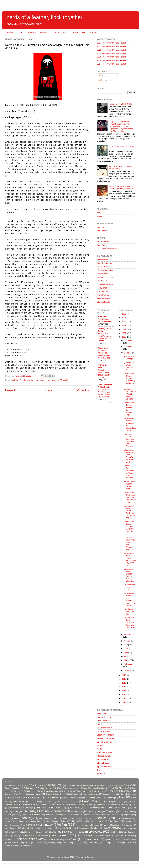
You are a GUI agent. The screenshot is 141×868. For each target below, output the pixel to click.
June (127, 649)
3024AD (8, 786)
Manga (73, 802)
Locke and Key (49, 802)
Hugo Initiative (53, 798)
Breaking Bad (115, 786)
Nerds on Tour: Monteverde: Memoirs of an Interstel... (130, 472)
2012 (124, 702)
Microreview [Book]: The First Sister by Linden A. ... (129, 528)
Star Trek (60, 808)
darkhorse (129, 821)
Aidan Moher (103, 714)
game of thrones (92, 825)
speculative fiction (113, 840)
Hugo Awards (33, 798)
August (127, 641)
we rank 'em (10, 845)
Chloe (59, 788)
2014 (124, 695)
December (129, 340)
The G (100, 213)
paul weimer (59, 835)
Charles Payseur (104, 728)
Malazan (64, 802)
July (126, 645)
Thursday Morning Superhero (44, 811)
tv (80, 842)
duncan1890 (69, 857)
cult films (86, 821)
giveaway (129, 825)
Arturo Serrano (103, 242)
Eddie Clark (102, 281)
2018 (124, 679)
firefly (78, 825)
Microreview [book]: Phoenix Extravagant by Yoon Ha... (130, 559)
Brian (99, 724)
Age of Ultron (68, 786)
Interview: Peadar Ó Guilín (121, 104)
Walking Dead (95, 812)
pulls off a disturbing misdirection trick (121, 187)
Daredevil (68, 791)
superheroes (35, 842)
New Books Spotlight (129, 357)
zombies (24, 845)
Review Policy (79, 33)
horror (69, 828)
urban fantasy (94, 843)
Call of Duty (28, 788)
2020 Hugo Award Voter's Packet (111, 53)
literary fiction (15, 832)
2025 (124, 318)
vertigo (108, 843)
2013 (124, 698)
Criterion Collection (88, 788)
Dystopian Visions (34, 794)
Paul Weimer (103, 245)
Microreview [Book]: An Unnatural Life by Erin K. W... (130, 497)
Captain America (45, 788)
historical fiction (54, 828)
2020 (124, 337)
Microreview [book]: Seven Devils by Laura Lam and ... (129, 512)
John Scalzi (18, 802)
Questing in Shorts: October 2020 (129, 366)
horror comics (85, 828)
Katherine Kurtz (33, 802)
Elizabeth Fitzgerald (106, 738)
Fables (75, 794)
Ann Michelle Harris (106, 263)
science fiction (27, 839)
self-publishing (53, 840)
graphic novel (11, 828)
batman (114, 814)
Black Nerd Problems (103, 349)
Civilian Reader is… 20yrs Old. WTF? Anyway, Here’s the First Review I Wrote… (105, 392)
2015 (124, 691)
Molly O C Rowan (105, 752)
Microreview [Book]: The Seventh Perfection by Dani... (129, 599)
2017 (124, 683)
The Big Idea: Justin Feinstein (104, 320)
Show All (111, 403)
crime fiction (61, 821)
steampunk (131, 840)
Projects (44, 33)
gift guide (118, 825)
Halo (126, 794)
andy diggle (22, 815)
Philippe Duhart (104, 756)
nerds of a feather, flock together (45, 17)
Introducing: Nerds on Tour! (129, 611)
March (127, 660)
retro (121, 836)
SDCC (28, 808)
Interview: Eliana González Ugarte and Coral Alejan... (130, 440)
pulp (114, 836)
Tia (98, 770)
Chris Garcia (102, 267)
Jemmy (100, 745)
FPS (66, 794)
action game (126, 812)
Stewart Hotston (104, 302)
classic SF (75, 818)
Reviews (9, 33)
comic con (87, 818)
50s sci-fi (20, 785)
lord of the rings (32, 832)
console (119, 818)
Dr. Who (19, 794)
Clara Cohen (103, 274)
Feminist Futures (90, 794)
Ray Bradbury (15, 808)
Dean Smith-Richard (119, 791)
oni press (42, 836)
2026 (124, 314)
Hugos (82, 798)
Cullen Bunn (105, 788)
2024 (124, 322)
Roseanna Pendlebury (107, 249)
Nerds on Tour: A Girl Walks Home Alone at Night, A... (129, 543)
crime (48, 821)
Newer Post (12, 390)
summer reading (17, 843)
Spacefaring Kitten (105, 766)
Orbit (91, 805)
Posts (102, 75)
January (128, 670)
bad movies (100, 815)
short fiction (71, 839)
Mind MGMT (103, 802)
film (22, 380)
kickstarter (132, 828)
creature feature (36, 821)
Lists (20, 33)
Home (93, 33)
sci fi (130, 836)
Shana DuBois (103, 763)
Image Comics (96, 798)
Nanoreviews (24, 804)
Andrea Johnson (104, 717)
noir (14, 836)
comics (102, 818)
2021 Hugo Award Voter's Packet (111, 50)
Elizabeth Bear (53, 794)
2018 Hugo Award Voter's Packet (111, 60)
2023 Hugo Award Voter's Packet (111, 46)
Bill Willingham (83, 786)
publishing (104, 836)
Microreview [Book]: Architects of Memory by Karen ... (129, 380)
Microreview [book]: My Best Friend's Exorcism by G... (129, 456)
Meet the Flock (60, 33)
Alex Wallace (103, 260)
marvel (66, 832)
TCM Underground (96, 808)
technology (69, 843)
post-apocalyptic (86, 836)
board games (11, 818)
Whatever (102, 317)
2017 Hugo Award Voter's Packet (111, 64)
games (107, 825)
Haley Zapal (102, 288)
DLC (39, 791)
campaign (44, 818)
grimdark (25, 828)
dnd (24, 825)
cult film (16, 380)
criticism (74, 821)
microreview (94, 831)
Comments (105, 80)
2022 (124, 329)
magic (55, 832)
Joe (121, 797)
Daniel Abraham (51, 791)
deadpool (16, 825)
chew (55, 818)
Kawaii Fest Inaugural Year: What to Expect (104, 355)
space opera (91, 839)
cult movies (100, 821)
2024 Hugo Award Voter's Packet (111, 43)
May (126, 653)
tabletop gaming (54, 843)
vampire (56, 380)
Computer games (71, 788)
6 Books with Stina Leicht (129, 587)
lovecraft (45, 832)
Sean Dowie (102, 759)
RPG (134, 805)
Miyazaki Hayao (120, 802)
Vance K (64, 380)
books (26, 818)
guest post (38, 828)
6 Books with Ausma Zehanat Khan (129, 485)
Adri (54, 785)
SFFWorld (102, 365)
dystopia (32, 825)
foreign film (29, 380)
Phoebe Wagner (104, 298)
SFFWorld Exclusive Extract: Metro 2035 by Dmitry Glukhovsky (104, 372)
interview (116, 828)
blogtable (128, 815)
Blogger (90, 857)
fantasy (48, 825)
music (125, 832)
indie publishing (100, 828)
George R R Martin (111, 794)
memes (78, 832)
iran (37, 380)
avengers (75, 815)
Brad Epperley (103, 721)
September (129, 635)
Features (31, 33)
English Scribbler (104, 742)
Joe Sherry (102, 231)
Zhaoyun (101, 774)
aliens (8, 814)
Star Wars (75, 808)
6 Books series (37, 785)
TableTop (113, 808)
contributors (20, 821)
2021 (124, 333)
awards (87, 815)
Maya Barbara (103, 295)
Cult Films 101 (121, 788)
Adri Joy (101, 227)
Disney (8, 794)
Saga (38, 808)
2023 (124, 325)
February (128, 664)
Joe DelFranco (103, 291)
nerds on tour (45, 380)
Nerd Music (56, 805)
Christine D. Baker (105, 270)
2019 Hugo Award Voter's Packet (111, 57)
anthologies (61, 815)
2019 (124, 675)
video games (123, 842)
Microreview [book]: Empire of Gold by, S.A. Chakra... (129, 575)
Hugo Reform (70, 798)
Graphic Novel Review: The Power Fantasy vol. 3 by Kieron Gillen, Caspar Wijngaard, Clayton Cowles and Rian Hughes (121, 126)
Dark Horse (82, 791)
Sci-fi (48, 808)
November (129, 347)
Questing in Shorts (118, 805)
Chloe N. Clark (103, 731)
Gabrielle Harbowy (105, 284)
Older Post (84, 390)
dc (6, 825)
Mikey (100, 749)
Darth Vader (97, 791)
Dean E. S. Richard (105, 277)
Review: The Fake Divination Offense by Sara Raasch (104, 337)
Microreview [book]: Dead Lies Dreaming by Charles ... (129, 624)
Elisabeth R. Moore (105, 735)
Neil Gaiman (41, 805)
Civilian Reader (105, 385)
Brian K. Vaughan (12, 788)
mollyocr (115, 832)
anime (48, 815)
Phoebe (102, 805)
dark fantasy (115, 821)
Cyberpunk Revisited (23, 791)
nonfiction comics (27, 836)
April (126, 656)
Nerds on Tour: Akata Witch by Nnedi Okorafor (130, 394)
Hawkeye (19, 798)
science (9, 840)
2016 (124, 687)
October (128, 353)
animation (35, 814)
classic (64, 818)
